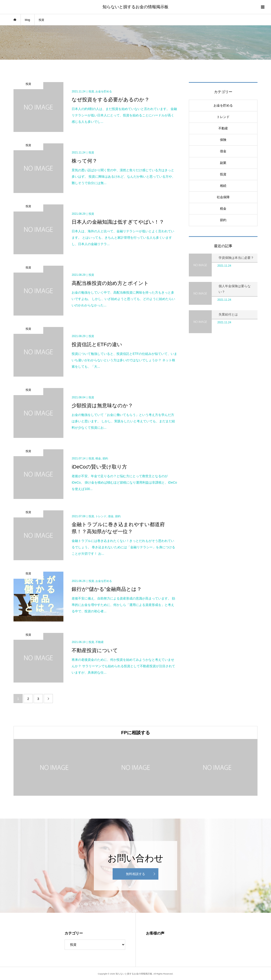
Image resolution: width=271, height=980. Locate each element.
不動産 (223, 128)
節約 (223, 220)
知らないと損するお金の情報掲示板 (135, 7)
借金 (223, 151)
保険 (223, 140)
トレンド (223, 117)
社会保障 (223, 197)
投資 (223, 174)
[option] (54, 767)
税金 (223, 209)
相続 (223, 186)
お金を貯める (223, 105)
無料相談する (135, 874)
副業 (223, 163)
